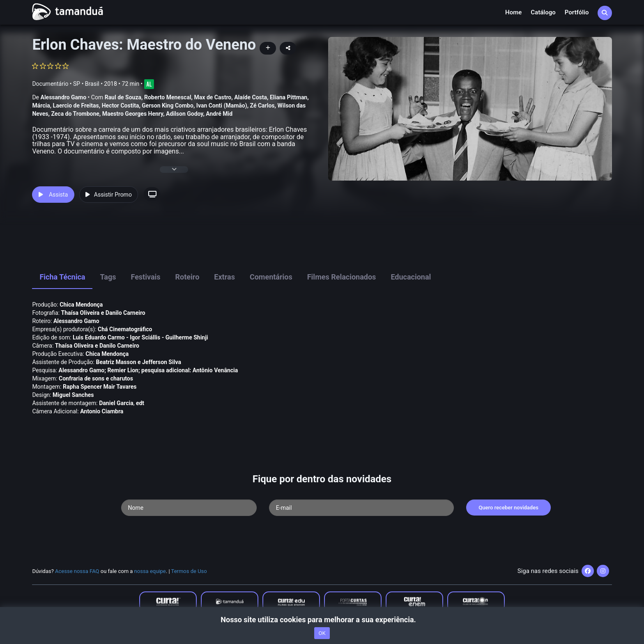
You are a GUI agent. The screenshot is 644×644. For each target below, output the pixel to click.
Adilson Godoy (184, 114)
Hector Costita (121, 105)
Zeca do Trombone (75, 114)
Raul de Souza (123, 97)
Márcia (41, 105)
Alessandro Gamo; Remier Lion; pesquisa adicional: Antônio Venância (148, 370)
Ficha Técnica (62, 277)
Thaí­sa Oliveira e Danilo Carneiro (103, 313)
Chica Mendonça (81, 305)
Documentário (50, 84)
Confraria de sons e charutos (96, 378)
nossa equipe (150, 571)
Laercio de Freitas (76, 105)
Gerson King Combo (168, 105)
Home (513, 12)
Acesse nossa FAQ (77, 571)
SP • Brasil (86, 84)
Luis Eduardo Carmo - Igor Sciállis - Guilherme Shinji (140, 337)
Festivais (145, 277)
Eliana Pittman (289, 97)
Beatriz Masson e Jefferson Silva (138, 362)
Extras (224, 277)
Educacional (411, 277)
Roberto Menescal (168, 97)
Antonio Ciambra (102, 411)
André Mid (219, 114)
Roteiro (187, 277)
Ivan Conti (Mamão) (222, 105)
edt (140, 403)
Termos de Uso (189, 571)
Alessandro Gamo (63, 97)
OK (322, 633)
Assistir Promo (109, 195)
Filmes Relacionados (342, 277)
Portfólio (577, 12)
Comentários (271, 277)
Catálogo (543, 12)
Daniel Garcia (116, 403)
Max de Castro (213, 97)
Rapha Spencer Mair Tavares (100, 387)
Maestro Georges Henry (133, 114)
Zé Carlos (262, 105)
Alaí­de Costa (251, 97)
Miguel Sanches (73, 395)
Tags (108, 277)
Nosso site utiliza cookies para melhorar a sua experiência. (322, 620)
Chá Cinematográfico (125, 329)
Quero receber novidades (508, 508)
